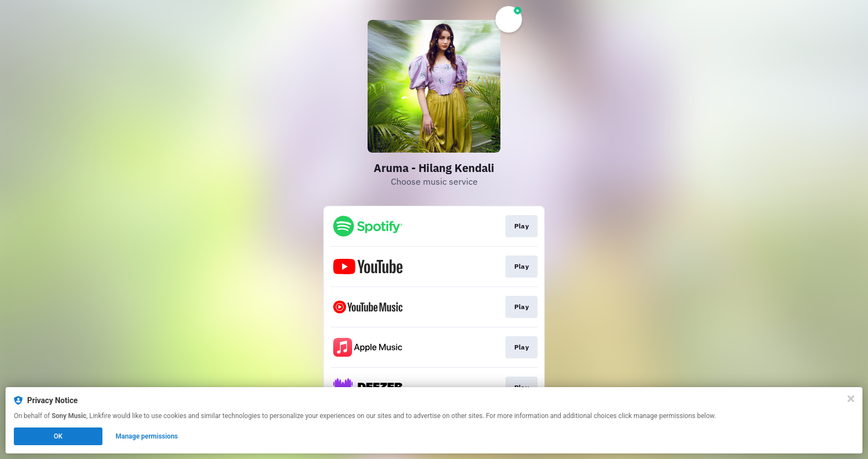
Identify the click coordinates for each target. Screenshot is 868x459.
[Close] (851, 399)
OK (58, 436)
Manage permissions (147, 436)
